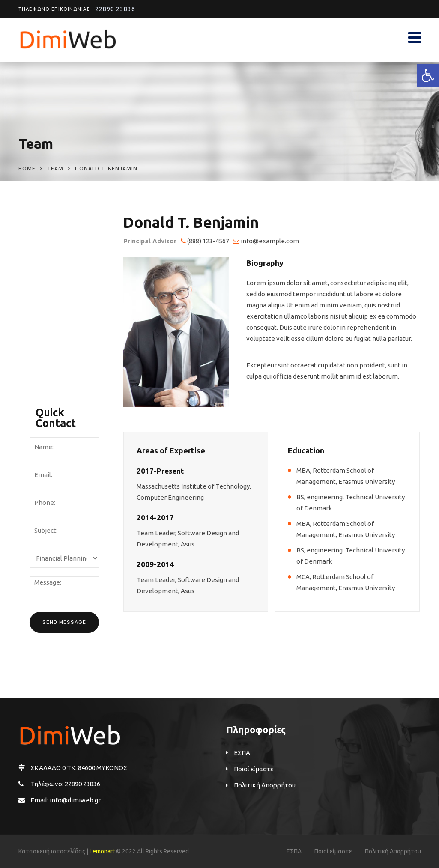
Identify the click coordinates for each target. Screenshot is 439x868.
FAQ (40, 373)
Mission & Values (61, 303)
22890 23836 (115, 9)
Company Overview (49, 245)
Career (44, 338)
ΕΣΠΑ (242, 753)
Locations (49, 321)
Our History (52, 268)
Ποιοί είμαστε (55, 221)
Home (27, 169)
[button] (428, 75)
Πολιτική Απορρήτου (265, 785)
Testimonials (54, 356)
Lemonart (102, 851)
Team (55, 169)
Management (55, 285)
